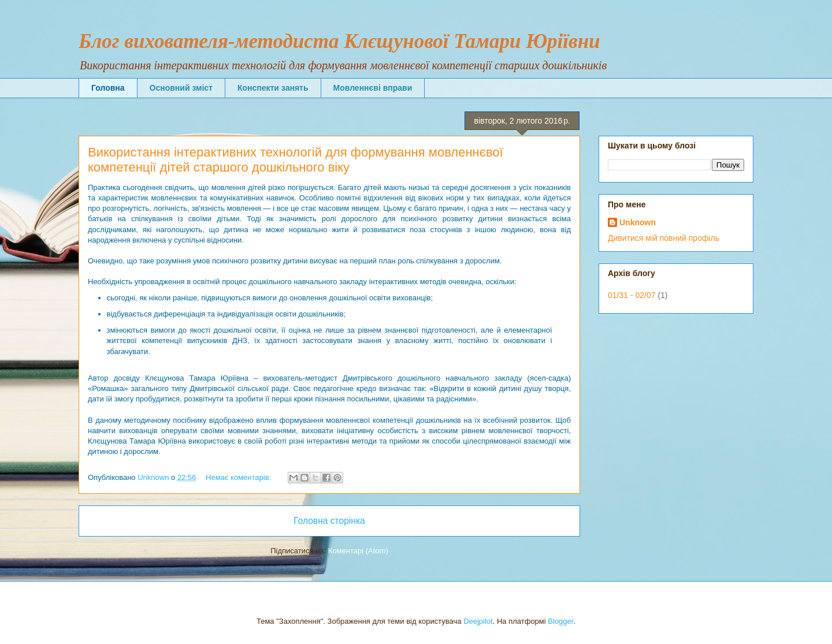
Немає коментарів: (239, 477)
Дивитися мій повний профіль (664, 238)
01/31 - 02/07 (632, 295)
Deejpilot (478, 621)
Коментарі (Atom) (358, 551)
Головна (108, 88)
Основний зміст (181, 88)
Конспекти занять (273, 88)
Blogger (560, 621)
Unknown (638, 222)
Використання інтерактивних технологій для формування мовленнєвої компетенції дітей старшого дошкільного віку (296, 160)
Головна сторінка (329, 521)
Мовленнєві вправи (373, 88)
